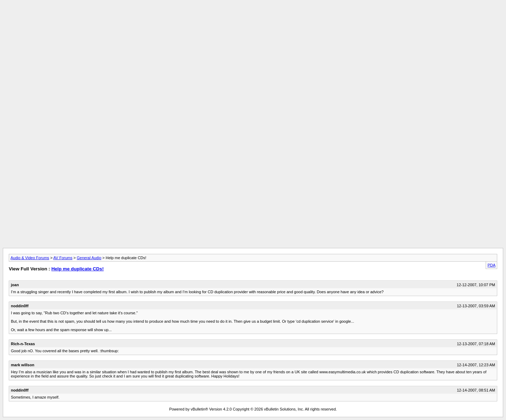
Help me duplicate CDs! (77, 269)
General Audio (89, 258)
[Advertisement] (253, 19)
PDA (491, 265)
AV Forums (63, 258)
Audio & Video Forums (30, 258)
